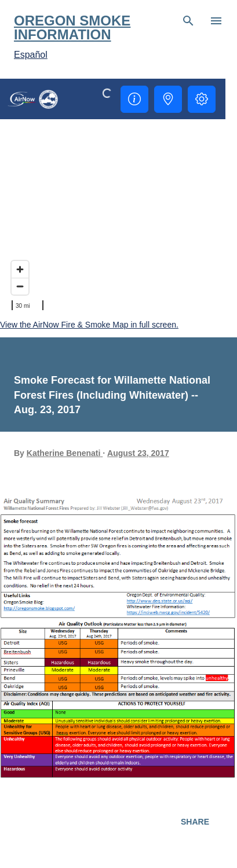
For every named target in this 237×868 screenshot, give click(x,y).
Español (31, 55)
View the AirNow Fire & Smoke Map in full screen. (89, 325)
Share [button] (195, 822)
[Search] (188, 21)
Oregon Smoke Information (72, 27)
